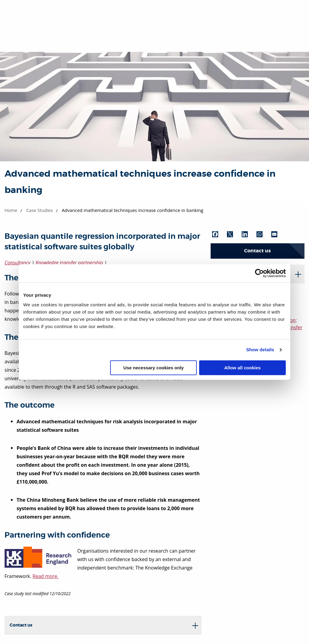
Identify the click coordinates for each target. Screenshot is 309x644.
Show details (260, 350)
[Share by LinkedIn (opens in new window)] (248, 234)
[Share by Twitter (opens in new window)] (234, 234)
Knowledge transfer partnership (69, 263)
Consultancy (18, 263)
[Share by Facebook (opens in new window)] (219, 234)
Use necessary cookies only (154, 368)
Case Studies (40, 210)
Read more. (46, 576)
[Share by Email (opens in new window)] (278, 234)
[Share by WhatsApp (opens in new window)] (263, 234)
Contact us (257, 251)
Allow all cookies (242, 368)
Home (11, 210)
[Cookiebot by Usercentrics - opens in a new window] (259, 273)
